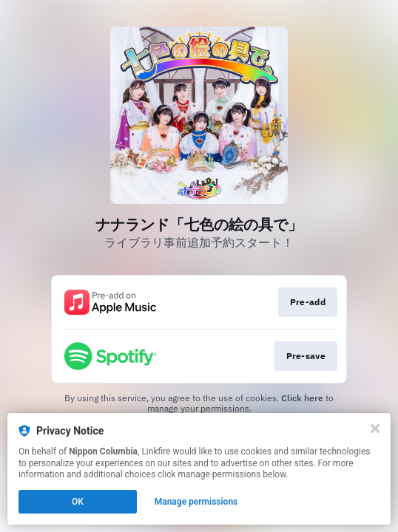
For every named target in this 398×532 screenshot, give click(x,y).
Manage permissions (196, 502)
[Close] (375, 429)
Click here (302, 398)
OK (78, 502)
